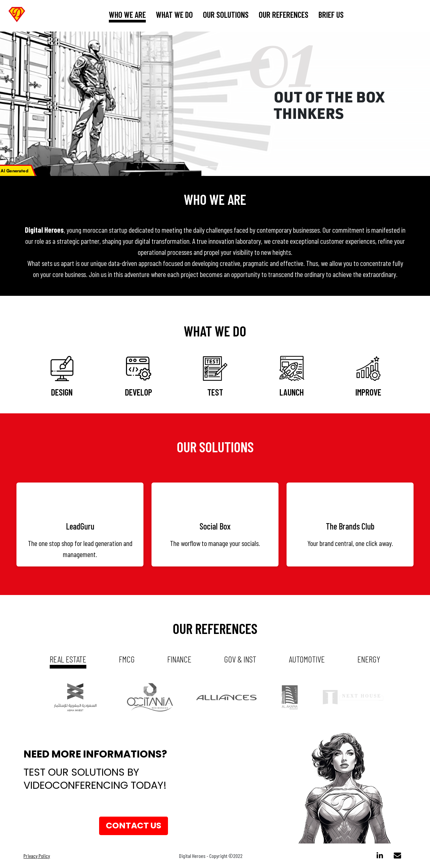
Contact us (134, 826)
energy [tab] (369, 659)
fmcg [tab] (127, 659)
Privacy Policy (37, 856)
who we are (127, 14)
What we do (174, 14)
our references (284, 14)
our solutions (226, 14)
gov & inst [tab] (240, 659)
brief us (331, 14)
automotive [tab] (307, 659)
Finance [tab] (179, 659)
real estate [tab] (68, 659)
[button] (32, 104)
